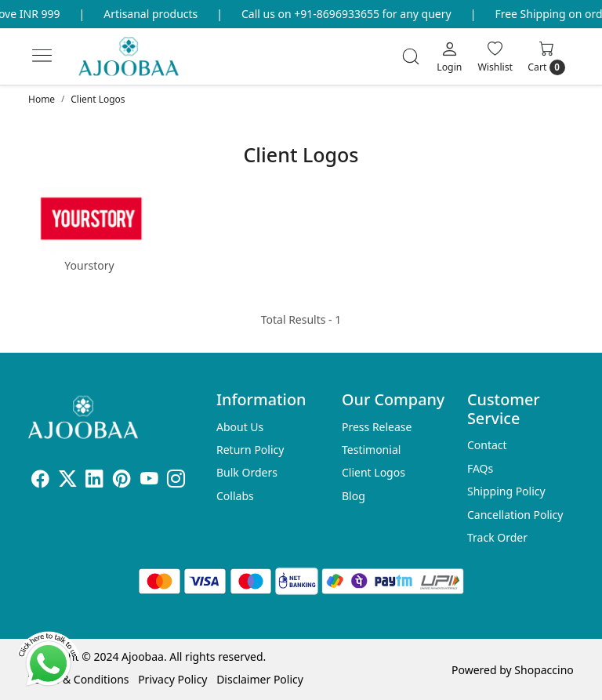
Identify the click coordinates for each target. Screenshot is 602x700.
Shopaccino (544, 670)
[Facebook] (40, 481)
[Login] (449, 56)
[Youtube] (149, 481)
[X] (68, 481)
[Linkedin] (94, 481)
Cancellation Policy (515, 515)
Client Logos (374, 472)
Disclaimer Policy (260, 679)
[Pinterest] (122, 481)
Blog (354, 496)
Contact (487, 445)
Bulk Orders (247, 472)
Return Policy (250, 450)
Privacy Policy (172, 679)
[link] (411, 56)
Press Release (377, 427)
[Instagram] (176, 481)
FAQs (480, 468)
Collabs (235, 496)
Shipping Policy (506, 491)
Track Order (497, 537)
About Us (240, 427)
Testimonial (371, 450)
